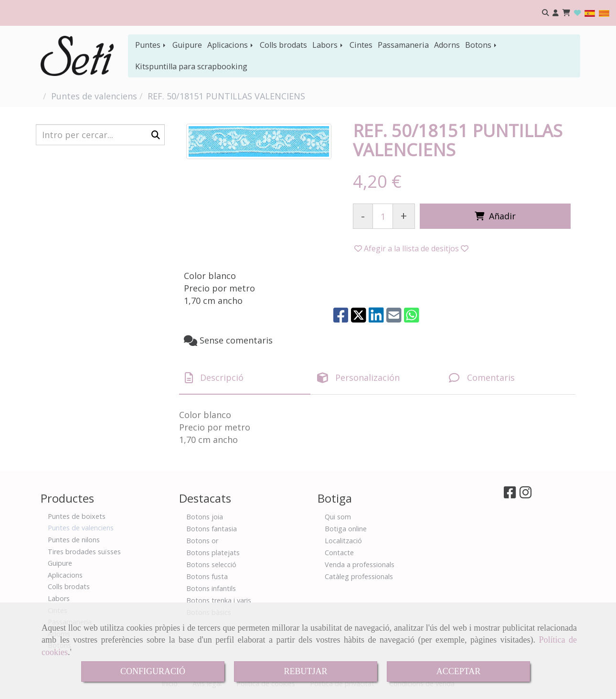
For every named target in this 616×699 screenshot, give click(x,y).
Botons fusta (207, 576)
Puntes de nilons (74, 540)
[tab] (245, 378)
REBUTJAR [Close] (305, 671)
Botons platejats (213, 553)
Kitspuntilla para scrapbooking (191, 66)
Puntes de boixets (77, 516)
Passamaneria (403, 45)
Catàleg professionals (359, 576)
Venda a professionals (360, 565)
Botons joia (205, 517)
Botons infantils (211, 588)
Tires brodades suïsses (84, 552)
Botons (482, 45)
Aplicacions (231, 45)
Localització (343, 541)
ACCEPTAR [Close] (459, 671)
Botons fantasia (212, 529)
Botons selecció (211, 565)
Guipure (187, 45)
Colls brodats (283, 45)
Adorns (447, 45)
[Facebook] (510, 495)
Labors (328, 45)
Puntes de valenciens (81, 528)
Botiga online (346, 529)
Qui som (338, 517)
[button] (556, 13)
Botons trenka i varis (219, 600)
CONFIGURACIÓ (153, 671)
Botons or (202, 541)
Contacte (339, 553)
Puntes (151, 45)
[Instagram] (526, 495)
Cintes (361, 45)
